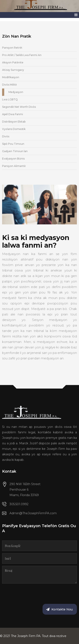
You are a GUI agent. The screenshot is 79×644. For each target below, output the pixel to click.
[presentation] (34, 594)
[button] (76, 15)
